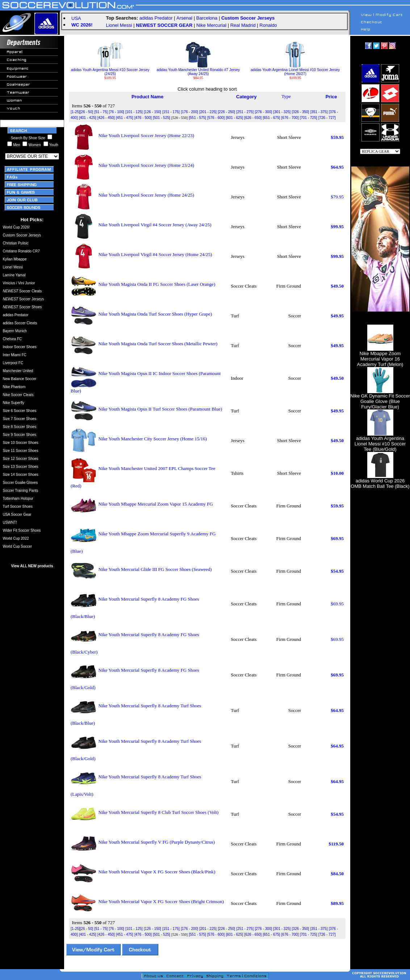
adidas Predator (156, 18)
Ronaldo (268, 25)
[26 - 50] (87, 112)
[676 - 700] (290, 118)
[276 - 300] (263, 112)
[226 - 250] (226, 112)
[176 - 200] (189, 112)
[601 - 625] (234, 118)
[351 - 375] (319, 112)
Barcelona (207, 18)
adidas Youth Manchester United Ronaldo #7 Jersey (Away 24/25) (198, 70)
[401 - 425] (88, 118)
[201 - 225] (208, 112)
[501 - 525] (162, 118)
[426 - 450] (106, 118)
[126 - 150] (152, 112)
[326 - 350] (301, 112)
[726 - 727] (327, 118)
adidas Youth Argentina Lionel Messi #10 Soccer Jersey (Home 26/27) (295, 70)
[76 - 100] (116, 112)
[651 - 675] (272, 118)
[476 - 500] (143, 118)
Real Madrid (243, 25)
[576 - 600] (216, 118)
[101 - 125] (134, 112)
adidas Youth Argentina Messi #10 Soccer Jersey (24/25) (110, 70)
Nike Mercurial (211, 25)
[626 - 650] (253, 118)
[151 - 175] (171, 112)
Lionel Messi (119, 25)
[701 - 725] (309, 118)
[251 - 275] (245, 112)
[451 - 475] (125, 118)
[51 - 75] (101, 112)
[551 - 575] (197, 118)
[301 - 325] (282, 112)
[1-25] (75, 112)
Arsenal (184, 18)
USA (76, 18)
